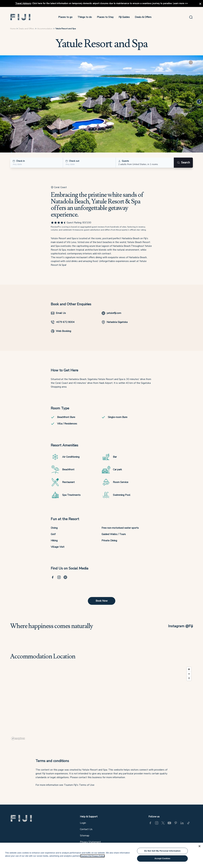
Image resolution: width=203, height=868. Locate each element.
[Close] (200, 846)
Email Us (58, 313)
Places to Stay (105, 17)
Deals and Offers (26, 29)
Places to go (65, 17)
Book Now (102, 601)
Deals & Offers (143, 17)
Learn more (179, 3)
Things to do (85, 17)
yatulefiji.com (111, 313)
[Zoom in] (189, 669)
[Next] (199, 102)
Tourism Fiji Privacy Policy (92, 856)
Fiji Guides (124, 17)
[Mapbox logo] (18, 739)
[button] (20, 17)
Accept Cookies (162, 858)
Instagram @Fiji (180, 626)
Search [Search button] (183, 162)
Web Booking (61, 331)
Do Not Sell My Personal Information (162, 851)
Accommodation (45, 29)
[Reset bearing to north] (189, 678)
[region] (101, 703)
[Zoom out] (189, 674)
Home (13, 29)
